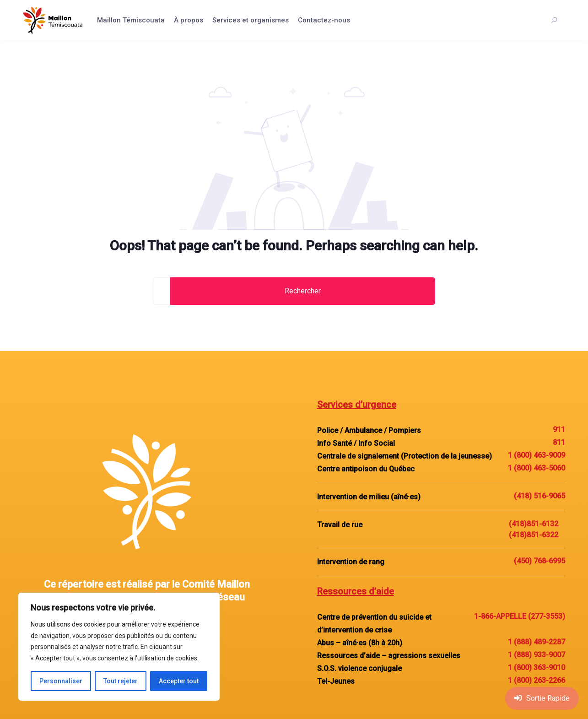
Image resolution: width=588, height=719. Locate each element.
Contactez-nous (324, 20)
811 (559, 442)
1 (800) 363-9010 (537, 668)
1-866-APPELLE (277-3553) (520, 616)
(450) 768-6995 (539, 561)
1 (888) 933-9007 (537, 655)
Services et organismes (251, 20)
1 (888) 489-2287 (537, 642)
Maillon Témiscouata (131, 20)
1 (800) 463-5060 (537, 468)
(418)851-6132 (534, 524)
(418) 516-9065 (539, 496)
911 (559, 430)
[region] (119, 647)
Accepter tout (179, 681)
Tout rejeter (121, 681)
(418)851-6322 (534, 535)
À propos (189, 20)
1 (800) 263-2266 (537, 680)
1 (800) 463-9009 (537, 455)
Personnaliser (61, 681)
